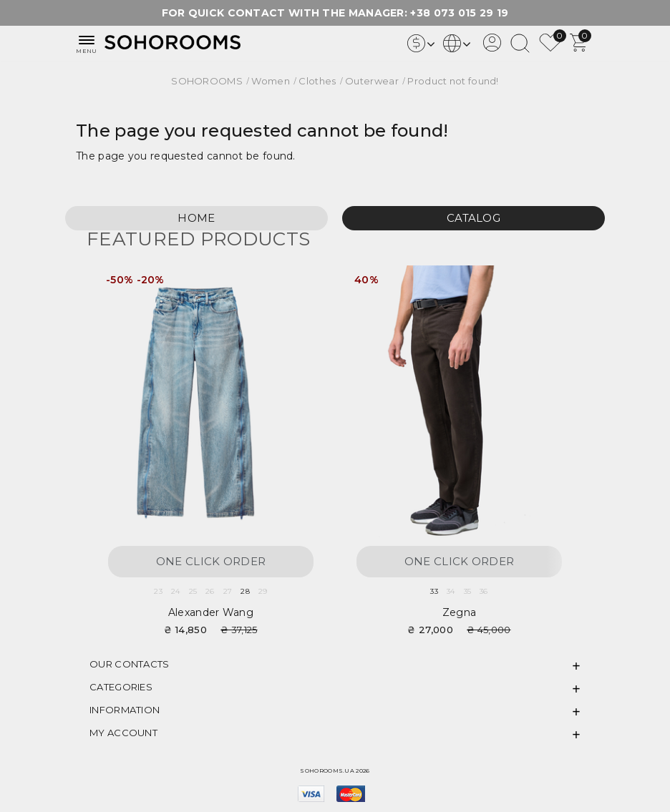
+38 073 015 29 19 (459, 13)
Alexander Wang (211, 612)
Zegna (460, 612)
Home (196, 218)
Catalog (474, 218)
